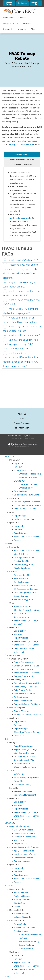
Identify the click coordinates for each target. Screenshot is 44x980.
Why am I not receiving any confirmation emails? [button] (20, 284)
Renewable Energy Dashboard (27, 704)
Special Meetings (26, 945)
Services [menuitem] (22, 18)
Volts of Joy (19, 840)
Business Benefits (22, 575)
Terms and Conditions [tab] (22, 165)
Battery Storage (21, 697)
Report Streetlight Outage (26, 750)
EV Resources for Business (26, 589)
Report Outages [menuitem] (9, 3)
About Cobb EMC (21, 893)
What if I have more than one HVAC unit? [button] (21, 302)
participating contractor (21, 218)
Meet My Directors (22, 900)
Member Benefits (21, 561)
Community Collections (24, 837)
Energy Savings (21, 596)
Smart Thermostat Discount (26, 673)
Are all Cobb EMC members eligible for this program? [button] (20, 311)
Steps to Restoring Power (25, 767)
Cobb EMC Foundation (24, 830)
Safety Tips (19, 774)
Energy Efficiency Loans (25, 711)
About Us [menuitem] (22, 29)
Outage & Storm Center (24, 756)
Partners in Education (24, 858)
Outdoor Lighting (22, 617)
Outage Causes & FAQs (24, 760)
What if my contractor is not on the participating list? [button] (22, 329)
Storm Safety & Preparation (26, 777)
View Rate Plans (21, 554)
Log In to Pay (20, 463)
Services (8, 544)
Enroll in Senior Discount (25, 509)
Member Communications (25, 928)
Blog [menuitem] (33, 29)
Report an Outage (22, 962)
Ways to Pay (19, 481)
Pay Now (18, 467)
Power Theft (20, 781)
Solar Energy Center (23, 690)
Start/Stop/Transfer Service (27, 537)
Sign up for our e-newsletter (21, 145)
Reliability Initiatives (23, 791)
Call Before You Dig (23, 784)
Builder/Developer (22, 582)
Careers (22, 419)
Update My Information (24, 519)
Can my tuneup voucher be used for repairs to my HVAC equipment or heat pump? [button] (20, 344)
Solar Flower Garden (23, 701)
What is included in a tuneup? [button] (24, 335)
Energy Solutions (12, 655)
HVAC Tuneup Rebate (23, 669)
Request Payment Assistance (27, 502)
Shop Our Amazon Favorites (26, 610)
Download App (20, 491)
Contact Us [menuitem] (22, 3)
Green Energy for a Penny (25, 687)
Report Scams (20, 516)
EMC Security (20, 613)
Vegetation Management (25, 795)
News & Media (20, 924)
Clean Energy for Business (26, 593)
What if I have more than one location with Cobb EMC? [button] (21, 293)
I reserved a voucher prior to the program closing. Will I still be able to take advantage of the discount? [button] (21, 271)
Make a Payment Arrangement (27, 505)
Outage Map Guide (22, 764)
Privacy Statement (22, 423)
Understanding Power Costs (27, 495)
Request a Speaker (22, 861)
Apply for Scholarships (24, 851)
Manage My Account (23, 470)
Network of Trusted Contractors (28, 715)
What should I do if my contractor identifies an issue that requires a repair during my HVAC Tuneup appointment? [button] (21, 360)
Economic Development (24, 586)
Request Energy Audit (24, 565)
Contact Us (19, 540)
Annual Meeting (26, 948)
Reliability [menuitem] (27, 23)
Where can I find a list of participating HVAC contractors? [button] (20, 320)
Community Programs (19, 826)
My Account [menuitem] (8, 18)
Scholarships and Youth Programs (24, 847)
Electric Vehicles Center (25, 694)
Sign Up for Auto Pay (28, 477)
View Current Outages (24, 753)
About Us (22, 414)
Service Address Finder (24, 648)
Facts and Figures (22, 896)
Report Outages (21, 533)
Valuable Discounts (22, 607)
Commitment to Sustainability (27, 683)
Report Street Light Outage (26, 620)
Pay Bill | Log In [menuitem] (36, 3)
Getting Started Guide (24, 558)
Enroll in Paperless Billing (30, 474)
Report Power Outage (24, 746)
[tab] (22, 260)
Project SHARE (21, 844)
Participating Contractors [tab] (22, 159)
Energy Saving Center (24, 662)
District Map (19, 903)
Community (10, 823)
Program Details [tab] (22, 154)
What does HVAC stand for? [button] (23, 260)
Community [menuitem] (8, 29)
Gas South (19, 624)
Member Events (21, 931)
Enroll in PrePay (26, 488)
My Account (10, 456)
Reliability (9, 739)
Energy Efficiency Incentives (27, 666)
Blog (7, 976)
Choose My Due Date (28, 484)
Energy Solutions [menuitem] (11, 23)
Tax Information (22, 428)
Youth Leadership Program (26, 854)
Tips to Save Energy (23, 568)
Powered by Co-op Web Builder (22, 439)
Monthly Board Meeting (29, 942)
